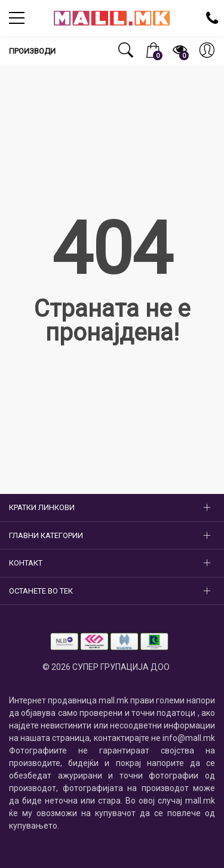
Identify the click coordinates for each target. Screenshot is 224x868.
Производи (32, 51)
